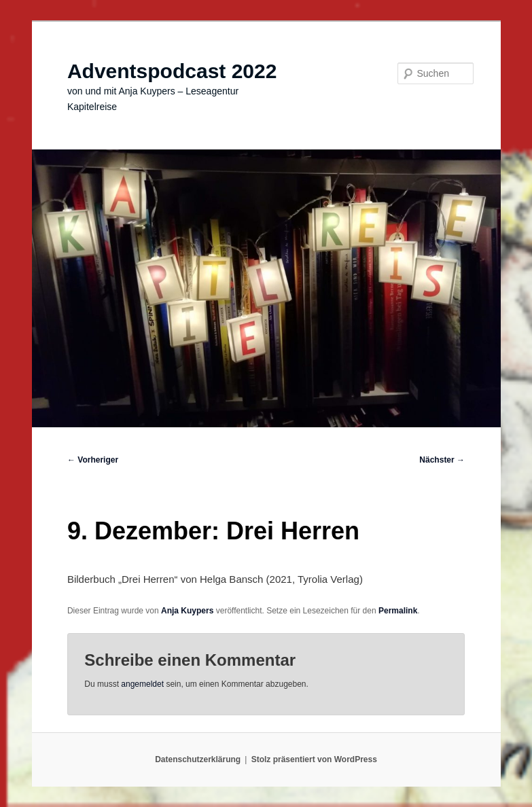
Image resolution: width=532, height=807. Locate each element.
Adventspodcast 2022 (172, 71)
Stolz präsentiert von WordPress (314, 759)
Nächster (442, 460)
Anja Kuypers (187, 611)
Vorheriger (93, 460)
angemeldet (142, 684)
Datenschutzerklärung (198, 759)
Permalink (398, 611)
